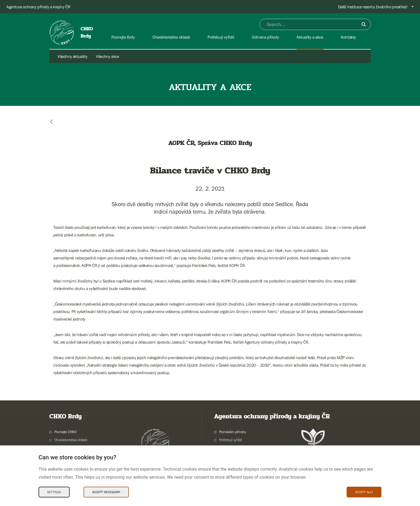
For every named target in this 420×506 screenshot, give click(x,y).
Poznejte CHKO (65, 432)
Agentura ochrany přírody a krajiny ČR (38, 7)
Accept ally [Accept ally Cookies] (364, 492)
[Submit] (364, 24)
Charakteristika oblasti (71, 440)
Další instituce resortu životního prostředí (373, 7)
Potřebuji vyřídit (230, 440)
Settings (54, 492)
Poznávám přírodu (233, 432)
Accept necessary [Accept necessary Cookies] (106, 492)
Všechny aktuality (72, 56)
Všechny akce (107, 56)
